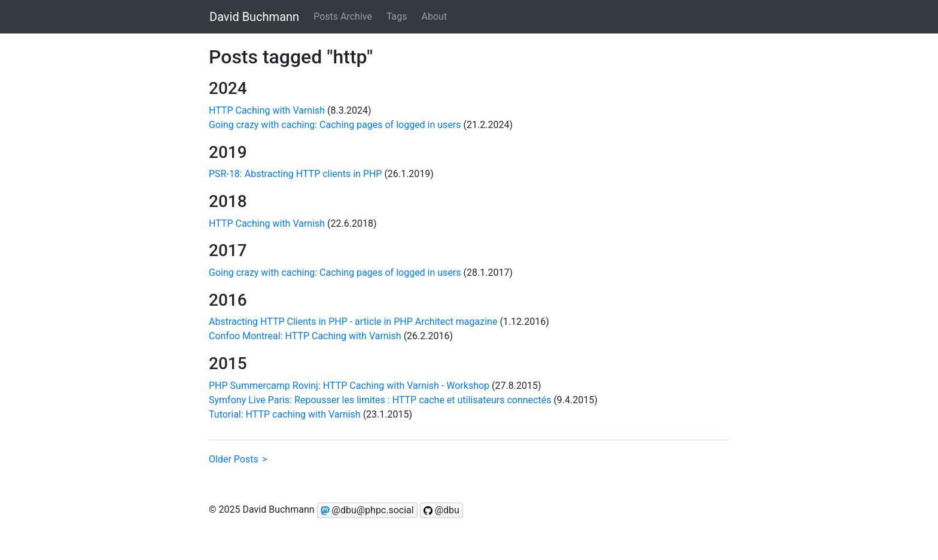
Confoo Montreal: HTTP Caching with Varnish (305, 336)
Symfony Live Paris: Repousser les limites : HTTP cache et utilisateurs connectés (380, 400)
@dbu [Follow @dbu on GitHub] (441, 510)
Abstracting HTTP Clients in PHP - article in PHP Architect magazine (353, 322)
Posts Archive (343, 16)
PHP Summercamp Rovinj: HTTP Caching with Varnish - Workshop (349, 386)
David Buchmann (254, 17)
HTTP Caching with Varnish (267, 110)
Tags (397, 16)
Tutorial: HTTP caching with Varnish (285, 414)
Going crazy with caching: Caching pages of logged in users (335, 125)
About (435, 16)
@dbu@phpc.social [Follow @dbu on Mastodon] (367, 510)
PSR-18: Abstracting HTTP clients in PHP (295, 174)
